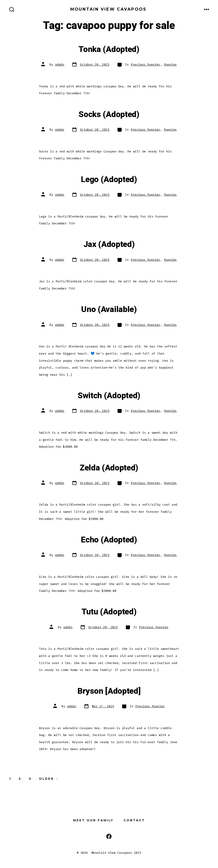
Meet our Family (93, 820)
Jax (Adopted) (109, 244)
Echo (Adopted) (109, 540)
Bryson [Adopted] (109, 691)
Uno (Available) (109, 309)
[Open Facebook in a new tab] (109, 836)
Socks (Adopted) (109, 115)
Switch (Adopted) (109, 396)
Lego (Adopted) (109, 180)
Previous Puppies (145, 64)
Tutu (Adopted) (109, 612)
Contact (134, 820)
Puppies (170, 64)
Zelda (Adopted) (109, 468)
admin (60, 64)
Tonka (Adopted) (109, 49)
